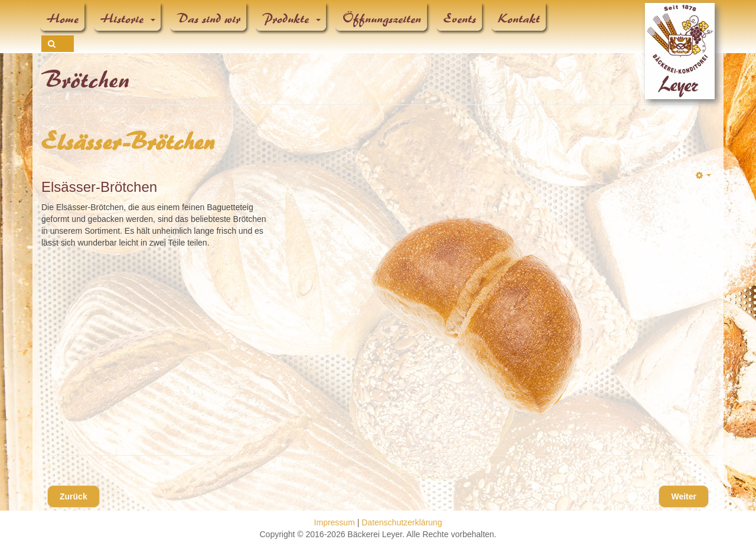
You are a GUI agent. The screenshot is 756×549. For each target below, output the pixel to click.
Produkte (292, 19)
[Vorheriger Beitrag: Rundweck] (74, 496)
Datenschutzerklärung (402, 522)
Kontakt (519, 19)
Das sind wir (209, 19)
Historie (128, 19)
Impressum (335, 522)
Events (460, 19)
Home (63, 19)
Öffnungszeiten (382, 19)
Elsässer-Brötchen (128, 142)
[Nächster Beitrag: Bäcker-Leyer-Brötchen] (684, 496)
